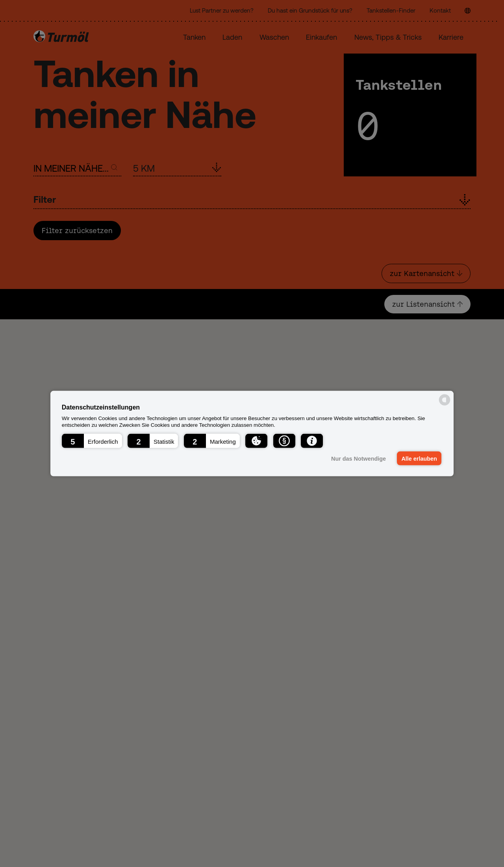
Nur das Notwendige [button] (359, 458)
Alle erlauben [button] (419, 458)
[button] (92, 441)
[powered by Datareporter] (445, 405)
